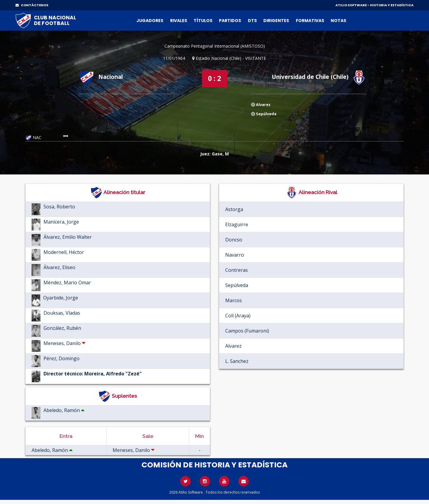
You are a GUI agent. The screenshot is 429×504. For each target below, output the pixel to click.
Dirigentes (276, 21)
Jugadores (150, 21)
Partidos (230, 21)
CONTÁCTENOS (32, 5)
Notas (338, 21)
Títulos (203, 21)
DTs (252, 21)
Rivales (179, 21)
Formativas (310, 21)
